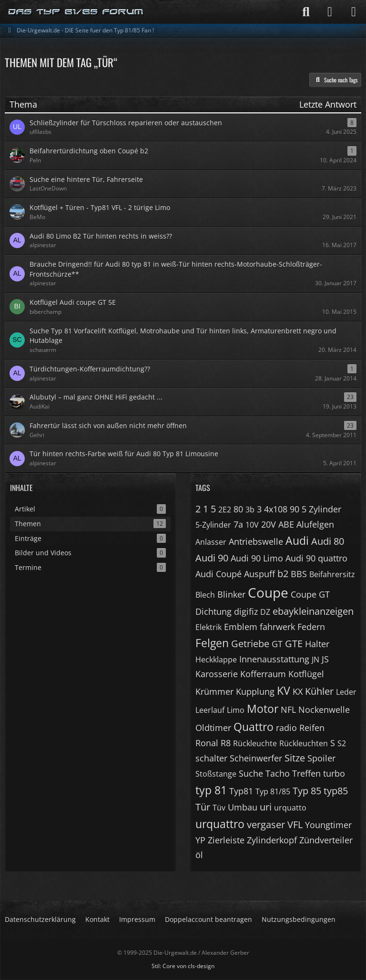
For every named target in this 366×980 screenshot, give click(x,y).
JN (315, 660)
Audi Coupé (219, 574)
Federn (311, 627)
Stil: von (183, 966)
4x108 (276, 509)
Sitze (295, 758)
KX (298, 691)
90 (295, 509)
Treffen (306, 773)
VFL (295, 825)
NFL (288, 710)
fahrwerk (277, 627)
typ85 (336, 791)
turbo (334, 773)
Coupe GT (310, 594)
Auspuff (259, 574)
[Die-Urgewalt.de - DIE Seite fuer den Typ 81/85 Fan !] (76, 12)
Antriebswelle (256, 541)
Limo (236, 710)
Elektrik (208, 627)
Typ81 (241, 791)
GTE (294, 644)
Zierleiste (226, 840)
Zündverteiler (326, 840)
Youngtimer (328, 825)
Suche (251, 773)
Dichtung (213, 611)
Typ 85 (307, 791)
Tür (203, 807)
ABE (286, 524)
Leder (346, 692)
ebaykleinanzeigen (313, 611)
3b (250, 510)
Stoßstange (216, 774)
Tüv (219, 808)
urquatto (290, 808)
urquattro (220, 824)
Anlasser (211, 542)
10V (252, 525)
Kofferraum (263, 674)
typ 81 (211, 790)
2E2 (225, 510)
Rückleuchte (255, 743)
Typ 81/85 (273, 791)
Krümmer (214, 691)
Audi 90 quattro (316, 558)
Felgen (212, 643)
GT (277, 644)
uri (266, 807)
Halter (317, 644)
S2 (342, 743)
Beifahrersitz (332, 574)
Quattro (254, 727)
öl (199, 855)
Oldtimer (213, 728)
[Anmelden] (330, 12)
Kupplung (255, 691)
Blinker (231, 594)
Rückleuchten (304, 743)
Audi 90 (212, 558)
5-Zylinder (213, 525)
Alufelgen (315, 524)
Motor (263, 709)
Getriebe (250, 644)
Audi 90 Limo (257, 558)
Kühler (319, 691)
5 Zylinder (321, 509)
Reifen (312, 728)
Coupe (268, 592)
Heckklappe (216, 660)
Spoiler (321, 758)
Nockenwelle (324, 710)
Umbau (243, 807)
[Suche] (306, 12)
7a (238, 524)
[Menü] (354, 12)
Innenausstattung (274, 659)
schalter (211, 758)
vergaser (266, 825)
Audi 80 (328, 541)
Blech (205, 595)
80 (238, 509)
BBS (299, 574)
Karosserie (217, 674)
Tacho (278, 773)
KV (284, 690)
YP (200, 840)
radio (286, 728)
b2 (283, 574)
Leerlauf (210, 710)
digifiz (246, 611)
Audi (297, 540)
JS (325, 659)
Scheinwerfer (256, 758)
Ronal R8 (213, 743)
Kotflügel (306, 674)
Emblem (241, 627)
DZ (265, 612)
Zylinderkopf (272, 840)
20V (269, 524)
